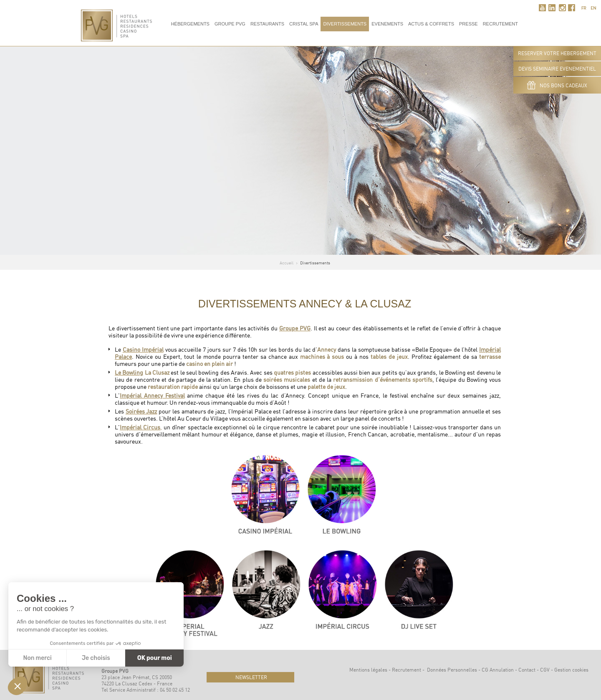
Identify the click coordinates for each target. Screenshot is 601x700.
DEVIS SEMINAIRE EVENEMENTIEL (557, 69)
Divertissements (345, 24)
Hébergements (190, 24)
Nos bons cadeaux (557, 85)
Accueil (287, 263)
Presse (468, 24)
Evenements (387, 24)
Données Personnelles (452, 670)
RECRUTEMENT (500, 24)
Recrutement (407, 670)
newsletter (251, 677)
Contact (527, 670)
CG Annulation (498, 670)
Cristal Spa (304, 24)
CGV (545, 670)
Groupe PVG (230, 24)
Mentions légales (368, 670)
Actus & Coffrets (431, 24)
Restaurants (267, 24)
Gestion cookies (571, 670)
